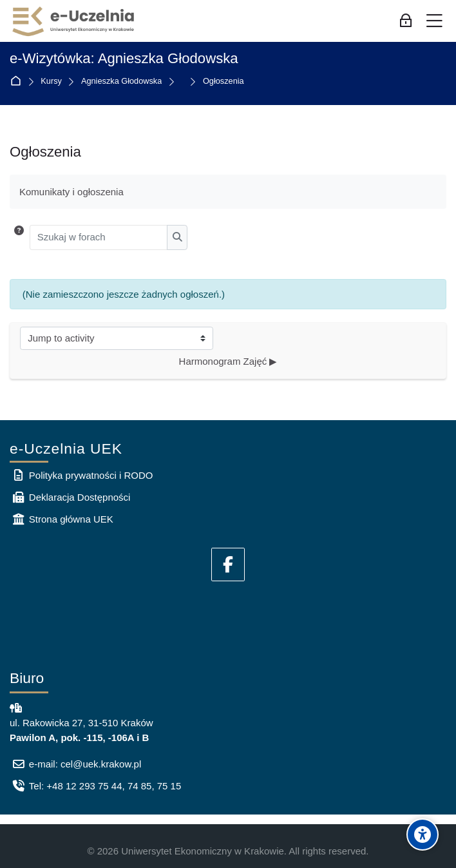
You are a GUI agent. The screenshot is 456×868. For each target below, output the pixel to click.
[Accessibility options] (423, 834)
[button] (19, 237)
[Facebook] (228, 564)
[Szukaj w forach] (99, 237)
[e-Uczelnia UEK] (74, 21)
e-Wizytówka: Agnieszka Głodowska (124, 59)
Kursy (51, 82)
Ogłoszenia (223, 82)
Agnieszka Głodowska (121, 82)
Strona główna (18, 82)
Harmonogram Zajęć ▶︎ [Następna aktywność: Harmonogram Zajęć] (228, 361)
